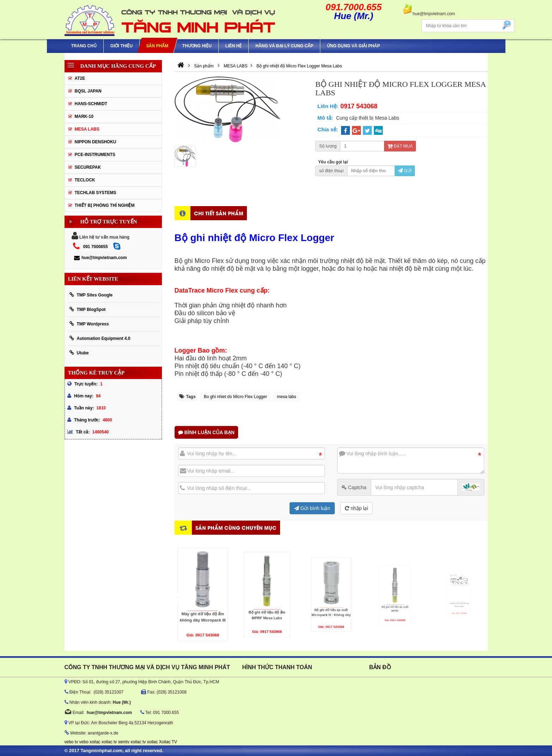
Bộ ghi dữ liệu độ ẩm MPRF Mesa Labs (267, 605)
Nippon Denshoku (96, 142)
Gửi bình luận (312, 508)
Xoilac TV (168, 742)
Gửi (405, 171)
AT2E (80, 78)
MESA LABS (87, 129)
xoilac (95, 742)
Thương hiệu (197, 46)
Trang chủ (84, 46)
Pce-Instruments (95, 155)
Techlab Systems (96, 193)
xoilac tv (109, 742)
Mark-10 (84, 116)
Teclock (85, 180)
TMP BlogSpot (88, 309)
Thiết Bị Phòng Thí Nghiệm (105, 205)
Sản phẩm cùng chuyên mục (236, 527)
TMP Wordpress (89, 324)
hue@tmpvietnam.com (100, 258)
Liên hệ (233, 46)
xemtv (124, 742)
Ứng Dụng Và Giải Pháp (353, 46)
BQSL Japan (88, 91)
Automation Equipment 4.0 (100, 338)
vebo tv (71, 742)
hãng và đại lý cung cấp (284, 46)
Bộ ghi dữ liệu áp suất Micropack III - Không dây (331, 603)
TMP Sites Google (91, 295)
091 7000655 (96, 247)
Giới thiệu (122, 46)
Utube (79, 353)
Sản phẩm (157, 46)
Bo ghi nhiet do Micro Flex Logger (235, 397)
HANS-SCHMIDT (91, 104)
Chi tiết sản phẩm (219, 213)
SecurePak (88, 167)
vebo (84, 742)
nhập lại (356, 508)
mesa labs (287, 397)
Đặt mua (400, 146)
